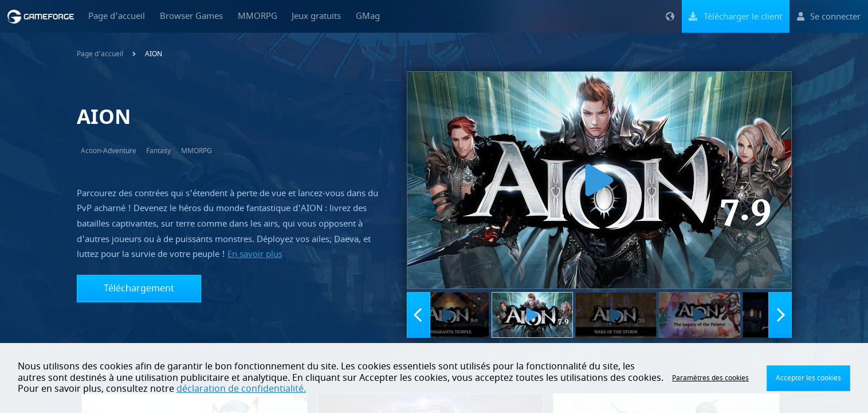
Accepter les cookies (808, 378)
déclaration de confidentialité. (241, 389)
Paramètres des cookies (710, 378)
